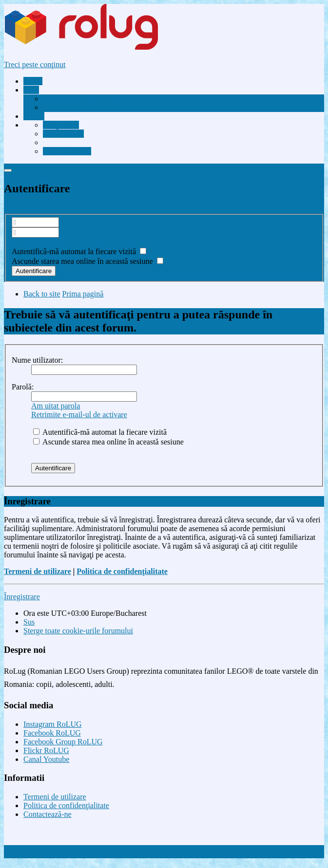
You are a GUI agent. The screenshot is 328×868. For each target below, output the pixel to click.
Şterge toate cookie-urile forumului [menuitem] (78, 631)
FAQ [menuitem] (50, 107)
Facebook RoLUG (52, 733)
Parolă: (23, 387)
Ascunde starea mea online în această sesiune (87, 261)
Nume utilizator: (37, 360)
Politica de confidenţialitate (122, 571)
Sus (29, 622)
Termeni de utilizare (38, 571)
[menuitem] (80, 99)
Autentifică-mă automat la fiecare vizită (79, 251)
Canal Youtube (46, 759)
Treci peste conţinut (35, 65)
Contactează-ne (48, 814)
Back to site (42, 294)
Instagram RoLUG (53, 724)
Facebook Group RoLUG (63, 742)
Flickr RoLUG (46, 750)
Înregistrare (22, 209)
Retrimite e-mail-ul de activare (79, 415)
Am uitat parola (36, 242)
